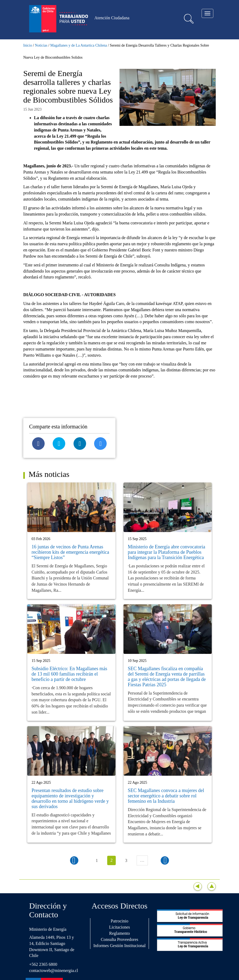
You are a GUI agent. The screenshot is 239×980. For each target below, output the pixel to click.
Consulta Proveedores (119, 939)
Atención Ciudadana (112, 18)
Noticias (41, 45)
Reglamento (119, 933)
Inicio (28, 45)
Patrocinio (119, 921)
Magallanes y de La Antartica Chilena (79, 45)
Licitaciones (119, 927)
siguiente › (165, 860)
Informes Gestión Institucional (119, 946)
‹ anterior (74, 860)
